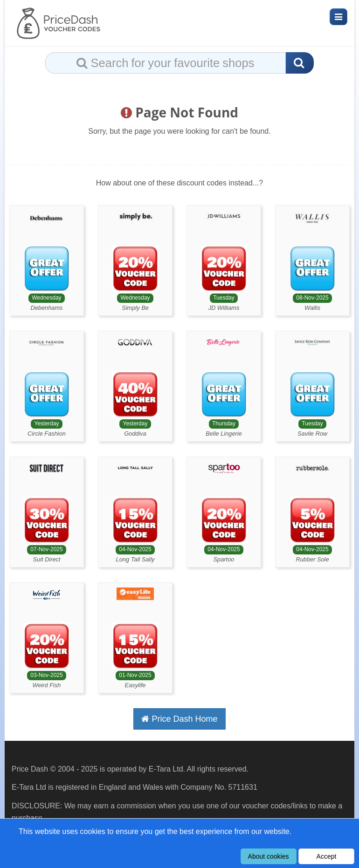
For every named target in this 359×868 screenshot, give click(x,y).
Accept (327, 856)
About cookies (269, 856)
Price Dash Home (179, 719)
